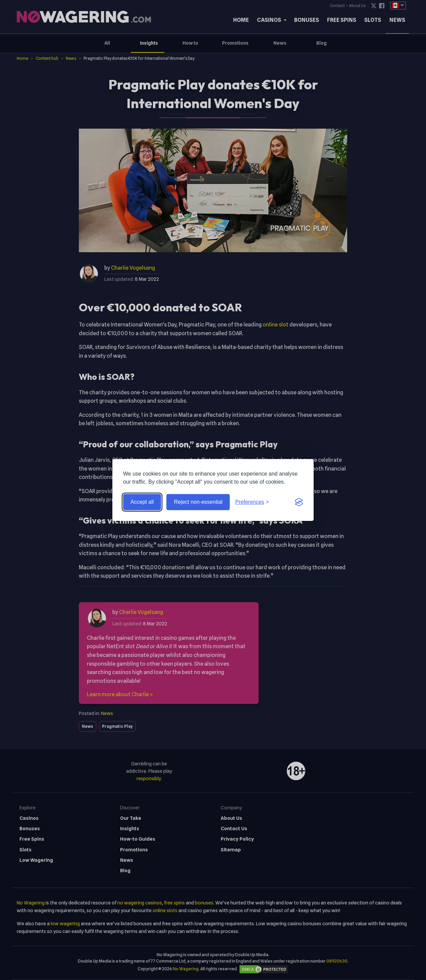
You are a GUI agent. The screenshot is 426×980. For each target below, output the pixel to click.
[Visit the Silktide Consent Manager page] (299, 502)
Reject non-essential (198, 502)
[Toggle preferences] (252, 502)
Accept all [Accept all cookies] (142, 502)
